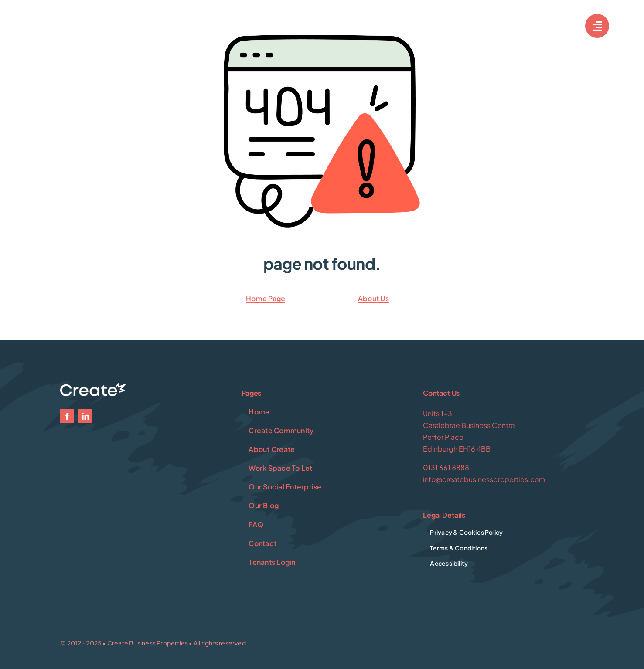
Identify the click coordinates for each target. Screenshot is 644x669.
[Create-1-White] (74, 22)
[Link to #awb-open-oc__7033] (597, 26)
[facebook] (67, 416)
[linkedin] (85, 416)
